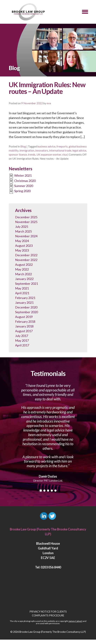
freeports (62, 146)
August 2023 (24, 246)
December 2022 (26, 255)
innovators (42, 150)
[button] (85, 12)
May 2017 (22, 340)
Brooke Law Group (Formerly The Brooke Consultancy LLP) (53, 632)
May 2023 (22, 250)
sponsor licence (18, 154)
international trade (60, 150)
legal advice (79, 150)
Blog (23, 146)
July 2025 (22, 227)
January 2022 (24, 279)
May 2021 (22, 288)
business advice (46, 146)
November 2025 (26, 222)
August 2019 (24, 317)
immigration (27, 150)
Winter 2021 (20, 176)
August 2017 (24, 331)
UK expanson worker (49, 154)
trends (32, 154)
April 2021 (22, 293)
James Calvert (75, 621)
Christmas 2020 (22, 181)
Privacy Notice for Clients (48, 612)
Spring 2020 (20, 191)
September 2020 (27, 312)
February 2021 (25, 298)
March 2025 (23, 231)
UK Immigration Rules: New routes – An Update (47, 88)
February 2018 (25, 321)
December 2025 (26, 217)
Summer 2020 (21, 186)
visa (64, 154)
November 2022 (26, 260)
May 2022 (22, 269)
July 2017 (22, 336)
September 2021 (27, 284)
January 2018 (24, 326)
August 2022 (24, 265)
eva (49, 103)
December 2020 (26, 307)
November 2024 (26, 236)
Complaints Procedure (48, 615)
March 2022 (23, 274)
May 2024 (22, 241)
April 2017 (22, 345)
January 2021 (24, 302)
